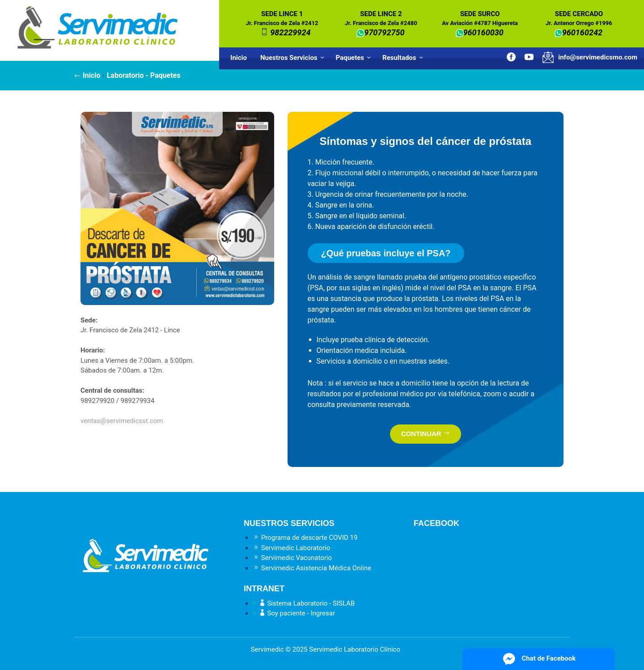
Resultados (404, 58)
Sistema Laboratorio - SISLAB (304, 603)
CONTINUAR (426, 434)
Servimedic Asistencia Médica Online (312, 568)
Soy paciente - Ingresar (294, 613)
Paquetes (355, 58)
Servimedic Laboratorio (291, 548)
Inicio (239, 58)
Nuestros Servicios (294, 58)
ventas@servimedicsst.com (122, 421)
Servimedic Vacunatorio (292, 558)
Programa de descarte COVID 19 (305, 538)
